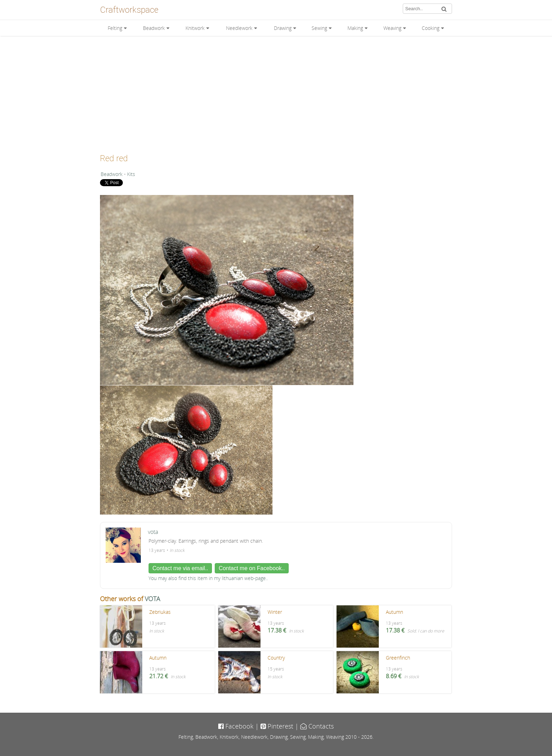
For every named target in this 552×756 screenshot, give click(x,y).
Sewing (319, 28)
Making (355, 28)
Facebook (236, 726)
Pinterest (277, 726)
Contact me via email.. (180, 568)
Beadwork (154, 28)
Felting (115, 28)
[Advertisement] (276, 92)
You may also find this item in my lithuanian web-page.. (208, 578)
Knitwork (195, 28)
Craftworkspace (129, 10)
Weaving (392, 28)
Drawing (283, 28)
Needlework (239, 28)
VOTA (152, 599)
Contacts (317, 726)
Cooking (431, 28)
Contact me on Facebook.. (252, 568)
